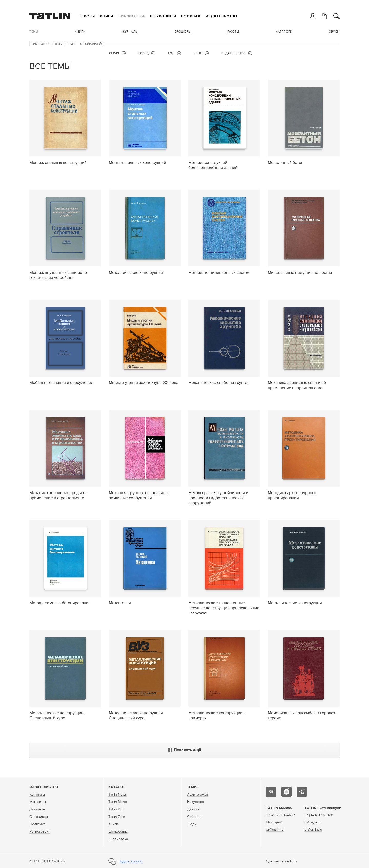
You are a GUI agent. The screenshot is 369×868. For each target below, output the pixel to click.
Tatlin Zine (117, 817)
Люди (192, 824)
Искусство (196, 802)
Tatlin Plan (116, 809)
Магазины (38, 802)
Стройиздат (91, 44)
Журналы (130, 32)
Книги (107, 16)
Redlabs (291, 861)
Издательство (221, 16)
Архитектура (197, 795)
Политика (37, 824)
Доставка (37, 809)
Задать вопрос (131, 861)
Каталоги (284, 32)
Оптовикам (39, 817)
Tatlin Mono (118, 802)
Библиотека (132, 16)
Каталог (117, 787)
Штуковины (163, 16)
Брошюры (183, 32)
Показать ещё (185, 750)
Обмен (334, 32)
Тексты (87, 16)
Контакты (37, 795)
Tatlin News (118, 795)
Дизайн (193, 809)
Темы (34, 32)
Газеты (233, 32)
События (194, 817)
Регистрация (40, 832)
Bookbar (191, 16)
